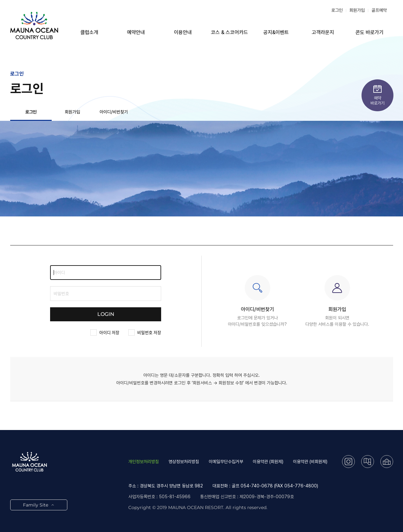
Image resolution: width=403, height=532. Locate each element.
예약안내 (136, 32)
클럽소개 (89, 32)
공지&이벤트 (276, 32)
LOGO (34, 26)
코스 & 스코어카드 (229, 32)
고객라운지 (323, 32)
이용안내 (183, 32)
